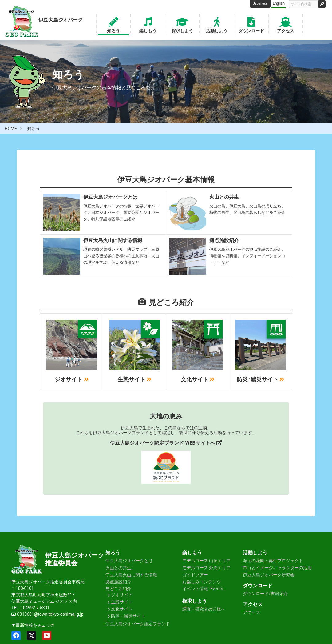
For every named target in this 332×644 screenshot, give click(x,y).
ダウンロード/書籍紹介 (265, 594)
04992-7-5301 (36, 608)
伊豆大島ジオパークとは (129, 561)
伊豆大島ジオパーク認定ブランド (138, 624)
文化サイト (122, 609)
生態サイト (122, 602)
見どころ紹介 (118, 589)
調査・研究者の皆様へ (204, 609)
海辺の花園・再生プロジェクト (273, 561)
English (279, 3)
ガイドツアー (195, 575)
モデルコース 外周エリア (206, 568)
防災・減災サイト (128, 616)
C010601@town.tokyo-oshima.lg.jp (50, 614)
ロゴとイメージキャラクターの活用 (277, 568)
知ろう (113, 24)
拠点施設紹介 (118, 582)
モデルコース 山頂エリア (206, 561)
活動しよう (217, 24)
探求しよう (182, 24)
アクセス (286, 24)
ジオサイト (122, 595)
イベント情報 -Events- (203, 589)
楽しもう (148, 24)
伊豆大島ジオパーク (75, 555)
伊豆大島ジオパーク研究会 (269, 575)
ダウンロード (251, 24)
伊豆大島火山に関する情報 (131, 575)
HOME (11, 129)
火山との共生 (118, 568)
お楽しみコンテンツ (202, 582)
